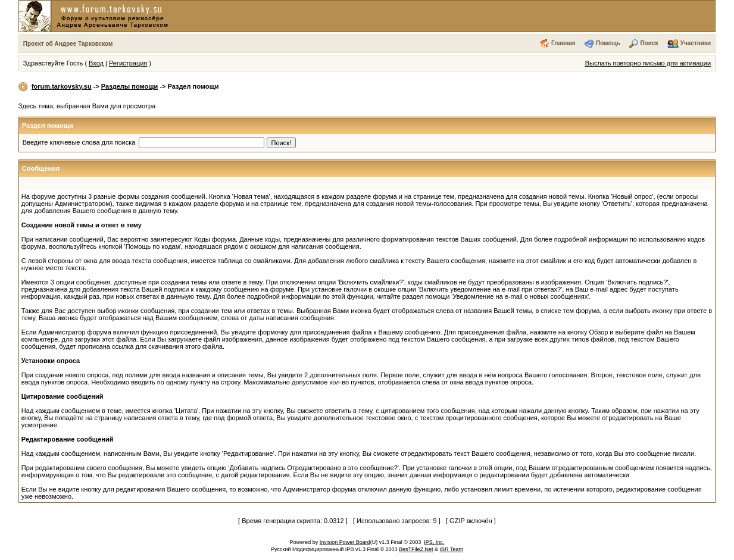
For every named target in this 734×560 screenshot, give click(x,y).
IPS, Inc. (434, 542)
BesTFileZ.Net (416, 549)
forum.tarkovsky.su (62, 86)
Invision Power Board (345, 542)
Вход (96, 63)
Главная (563, 43)
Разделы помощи (129, 86)
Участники (696, 43)
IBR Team (452, 549)
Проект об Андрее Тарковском (68, 44)
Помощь (608, 43)
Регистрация (128, 63)
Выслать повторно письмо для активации (648, 63)
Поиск (649, 43)
